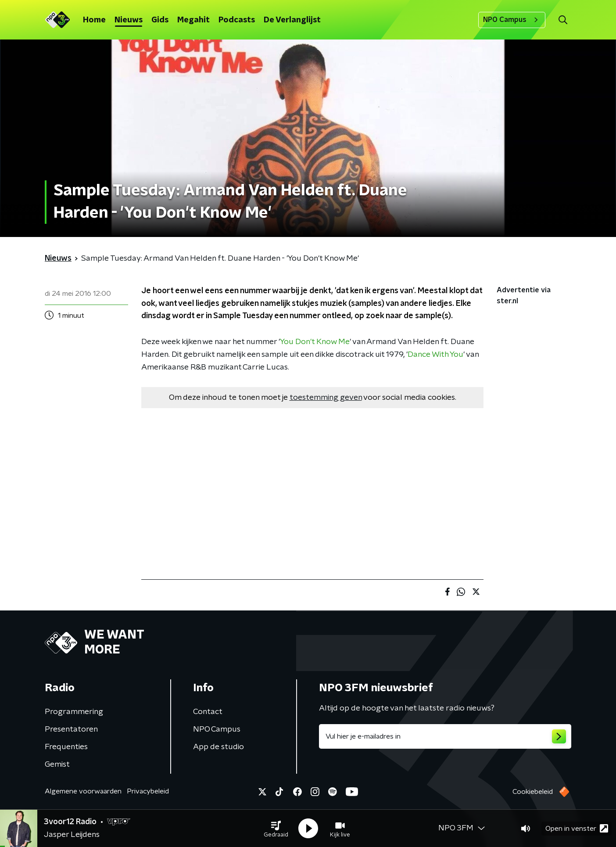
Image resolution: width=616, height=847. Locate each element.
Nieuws (129, 20)
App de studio (218, 747)
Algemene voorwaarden (83, 791)
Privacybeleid (148, 791)
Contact (208, 712)
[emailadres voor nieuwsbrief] (445, 736)
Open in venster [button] (577, 828)
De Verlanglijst (292, 20)
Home (94, 20)
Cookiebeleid (533, 792)
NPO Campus (512, 20)
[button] (276, 829)
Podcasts (237, 20)
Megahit (193, 20)
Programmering (74, 712)
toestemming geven (326, 398)
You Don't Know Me (315, 342)
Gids (160, 20)
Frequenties (66, 747)
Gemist (57, 764)
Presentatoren (71, 729)
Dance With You (435, 355)
